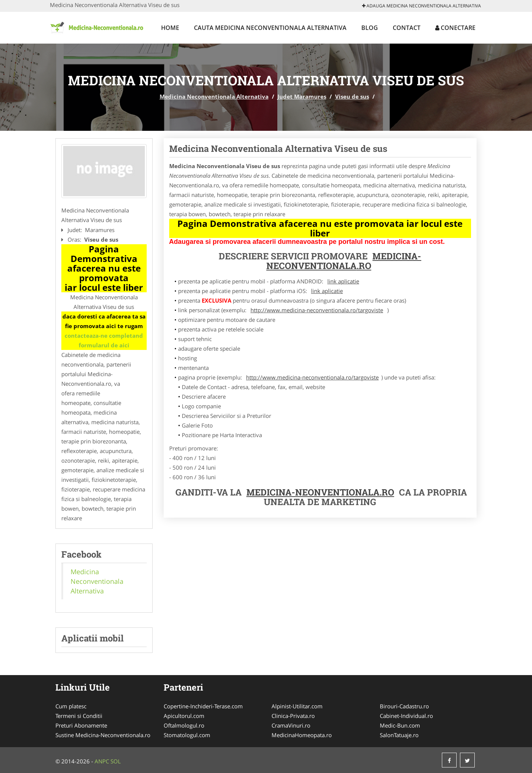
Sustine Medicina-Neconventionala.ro (103, 735)
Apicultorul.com (184, 716)
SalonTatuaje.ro (399, 735)
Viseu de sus (352, 96)
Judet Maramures (302, 96)
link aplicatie (343, 281)
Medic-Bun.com (400, 725)
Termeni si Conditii (79, 716)
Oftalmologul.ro (184, 725)
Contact (407, 28)
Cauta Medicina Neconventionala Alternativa (270, 28)
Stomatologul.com (187, 735)
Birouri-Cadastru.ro (404, 706)
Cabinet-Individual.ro (406, 716)
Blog (370, 28)
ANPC (102, 761)
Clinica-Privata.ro (293, 716)
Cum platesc (71, 706)
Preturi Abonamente (81, 725)
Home (170, 28)
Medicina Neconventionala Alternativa (214, 96)
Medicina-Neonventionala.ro (320, 492)
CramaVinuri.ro (291, 725)
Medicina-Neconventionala (344, 261)
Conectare (455, 28)
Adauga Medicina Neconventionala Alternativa (422, 6)
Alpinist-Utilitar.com (297, 706)
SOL (116, 761)
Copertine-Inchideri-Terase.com (203, 706)
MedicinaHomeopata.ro (302, 735)
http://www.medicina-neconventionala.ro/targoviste (317, 310)
